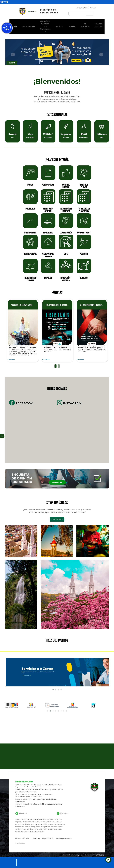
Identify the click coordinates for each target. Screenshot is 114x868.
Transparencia (28, 26)
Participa (59, 26)
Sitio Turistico (57, 519)
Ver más (11, 360)
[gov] (6, 2)
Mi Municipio (85, 25)
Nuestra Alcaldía (98, 25)
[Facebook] (31, 432)
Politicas (36, 838)
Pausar (12, 63)
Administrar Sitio (82, 8)
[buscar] (78, 14)
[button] (13, 54)
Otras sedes (20, 843)
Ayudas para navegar (64, 838)
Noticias (72, 26)
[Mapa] (57, 744)
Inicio (16, 26)
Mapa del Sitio (47, 838)
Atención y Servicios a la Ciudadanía (45, 25)
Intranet (93, 8)
